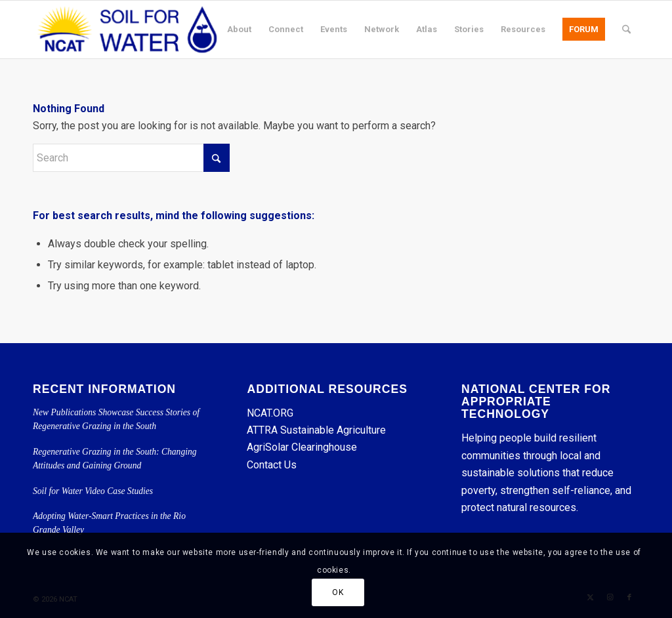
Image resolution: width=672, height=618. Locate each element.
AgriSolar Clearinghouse (302, 447)
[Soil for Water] (127, 30)
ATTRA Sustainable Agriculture (318, 430)
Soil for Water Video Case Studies (93, 491)
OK (338, 592)
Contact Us (272, 465)
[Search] (626, 30)
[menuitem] (239, 30)
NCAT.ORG (270, 413)
